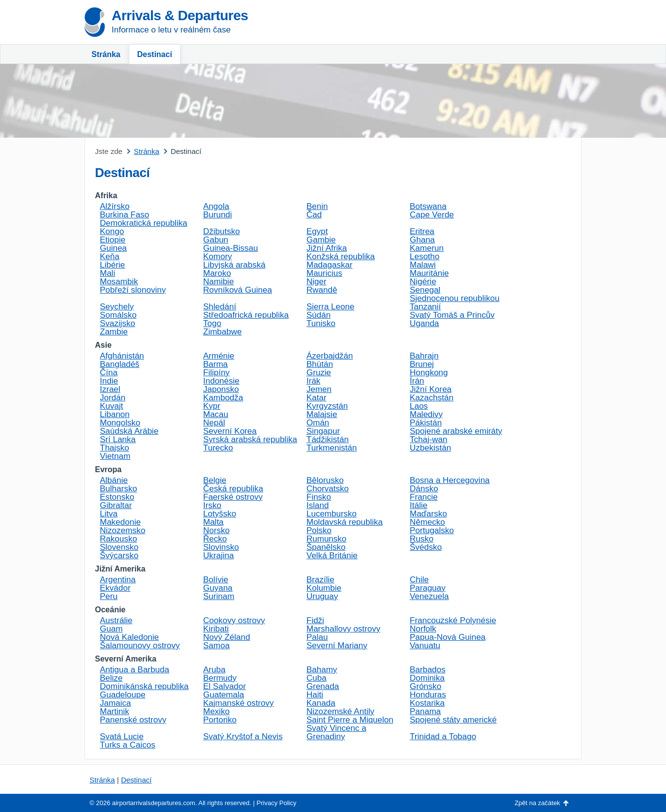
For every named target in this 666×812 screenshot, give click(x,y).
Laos (419, 406)
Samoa (216, 646)
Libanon (115, 414)
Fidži (315, 620)
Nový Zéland (227, 637)
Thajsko (115, 448)
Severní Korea (230, 431)
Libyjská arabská (234, 265)
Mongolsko (120, 423)
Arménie (219, 356)
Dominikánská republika (144, 686)
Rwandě (322, 290)
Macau (216, 414)
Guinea (113, 248)
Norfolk (423, 629)
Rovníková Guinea (238, 290)
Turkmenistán (332, 448)
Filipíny (216, 373)
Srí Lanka (118, 439)
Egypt (317, 231)
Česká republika (233, 489)
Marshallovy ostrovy (343, 629)
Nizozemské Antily (340, 711)
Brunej (422, 364)
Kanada (321, 703)
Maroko (217, 273)
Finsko (319, 497)
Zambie (114, 332)
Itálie (419, 505)
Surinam (219, 596)
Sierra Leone (330, 307)
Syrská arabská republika (250, 439)
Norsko (216, 530)
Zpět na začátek (537, 803)
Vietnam (115, 456)
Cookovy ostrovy (234, 620)
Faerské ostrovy (233, 497)
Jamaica (115, 703)
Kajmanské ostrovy (239, 703)
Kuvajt (111, 406)
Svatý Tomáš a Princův (452, 315)
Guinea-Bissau (231, 248)
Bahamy (322, 670)
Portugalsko (432, 530)
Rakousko (119, 539)
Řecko (215, 539)
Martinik (115, 711)
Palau (317, 637)
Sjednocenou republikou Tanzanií (454, 302)
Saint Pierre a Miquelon (350, 720)
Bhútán (320, 364)
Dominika (427, 678)
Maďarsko (428, 514)
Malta (213, 522)
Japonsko (221, 389)
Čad (314, 215)
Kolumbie (324, 588)
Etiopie (113, 240)
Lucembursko (332, 514)
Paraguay (428, 588)
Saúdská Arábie (129, 431)
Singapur (323, 431)
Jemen (319, 389)
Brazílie (320, 580)
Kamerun (427, 248)
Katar (317, 398)
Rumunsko (326, 539)
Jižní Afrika (327, 248)
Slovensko (119, 547)
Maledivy (426, 414)
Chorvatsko (328, 489)
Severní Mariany (337, 646)
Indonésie (221, 381)
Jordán (113, 398)
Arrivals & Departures (180, 15)
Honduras (428, 695)
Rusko (422, 539)
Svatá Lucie (122, 737)
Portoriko (220, 720)
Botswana (428, 206)
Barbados (428, 670)
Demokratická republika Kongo (144, 227)
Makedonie (120, 522)
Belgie (215, 480)
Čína (109, 373)
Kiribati (216, 629)
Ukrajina (218, 556)
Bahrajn (424, 356)
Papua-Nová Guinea (448, 637)
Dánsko (424, 489)
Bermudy (220, 678)
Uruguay (322, 596)
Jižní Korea (431, 389)
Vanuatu (425, 646)
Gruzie (319, 373)
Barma (215, 364)
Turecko (218, 448)
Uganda (424, 323)
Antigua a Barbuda (135, 670)
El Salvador (225, 686)
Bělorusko (325, 480)
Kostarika (427, 703)
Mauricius (324, 273)
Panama (425, 711)
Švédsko (426, 547)
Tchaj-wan (429, 439)
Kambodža (223, 398)
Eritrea (422, 231)
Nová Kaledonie (129, 637)
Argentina (118, 580)
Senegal (425, 290)
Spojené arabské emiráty (456, 431)
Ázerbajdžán (330, 356)
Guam (111, 629)
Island (318, 505)
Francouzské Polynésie (453, 620)
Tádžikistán (328, 439)
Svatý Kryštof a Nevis (243, 737)
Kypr (212, 406)
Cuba (317, 678)
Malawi (423, 265)
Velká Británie (332, 556)
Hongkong (429, 373)
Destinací (155, 54)
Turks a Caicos (128, 745)
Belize (111, 678)
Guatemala (224, 695)
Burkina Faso (124, 215)
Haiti (315, 695)
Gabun (216, 240)
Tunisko (321, 323)
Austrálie (116, 620)
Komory (218, 256)
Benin (317, 206)
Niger (317, 282)
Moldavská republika (345, 522)
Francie (424, 497)
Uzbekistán (430, 448)
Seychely (117, 307)
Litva (109, 514)
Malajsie (322, 414)
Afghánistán (122, 356)
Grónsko (425, 686)
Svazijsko (118, 323)
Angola (216, 206)
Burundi (218, 215)
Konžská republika (341, 256)
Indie (109, 381)
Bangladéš (120, 364)
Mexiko (216, 711)
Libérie (112, 265)
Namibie (218, 282)
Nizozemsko (123, 530)
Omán (318, 423)
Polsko (319, 530)
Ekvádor (115, 588)
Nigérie (423, 282)
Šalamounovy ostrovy (140, 646)
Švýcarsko (119, 556)
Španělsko (326, 547)
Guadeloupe (123, 695)
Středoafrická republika (246, 315)
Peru (109, 596)
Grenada (323, 686)
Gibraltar (116, 505)
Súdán (318, 315)
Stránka (106, 54)
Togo (212, 323)
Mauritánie (429, 273)
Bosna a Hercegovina (450, 480)
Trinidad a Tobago (443, 737)
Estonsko (117, 497)
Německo (427, 522)
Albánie (114, 480)
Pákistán (426, 423)
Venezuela (429, 596)
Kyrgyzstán (327, 406)
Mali (107, 273)
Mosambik (119, 282)
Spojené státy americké (453, 720)
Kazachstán (432, 398)
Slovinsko (221, 547)
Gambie (321, 240)
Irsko (212, 505)
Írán (417, 381)
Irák (313, 381)
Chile (419, 580)
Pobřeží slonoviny (133, 290)
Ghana (422, 240)
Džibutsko (222, 231)
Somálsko (118, 315)
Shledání (220, 307)
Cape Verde (432, 215)
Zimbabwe (222, 332)
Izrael (110, 389)
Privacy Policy (277, 803)
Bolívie (216, 580)
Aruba (214, 670)
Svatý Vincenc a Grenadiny (336, 732)
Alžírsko (115, 206)
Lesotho (425, 256)
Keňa (110, 256)
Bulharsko (119, 489)
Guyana (218, 588)
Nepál (214, 423)
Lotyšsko (220, 514)
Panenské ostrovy (133, 720)
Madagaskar (330, 265)
